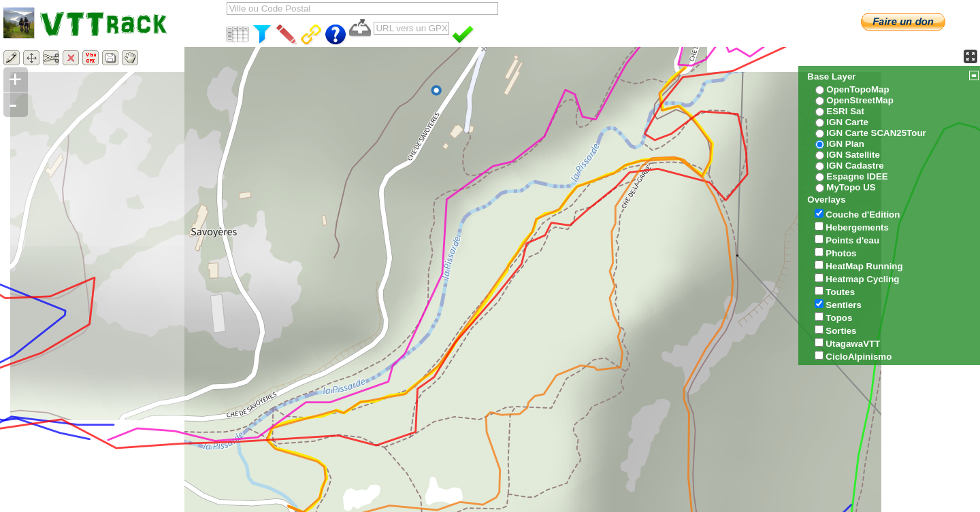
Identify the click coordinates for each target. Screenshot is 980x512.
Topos (839, 318)
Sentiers (844, 305)
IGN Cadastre (855, 166)
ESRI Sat (845, 111)
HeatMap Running (864, 266)
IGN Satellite (853, 155)
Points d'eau (852, 240)
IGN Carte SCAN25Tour (876, 133)
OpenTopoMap (857, 89)
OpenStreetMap (860, 100)
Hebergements (857, 227)
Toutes (840, 292)
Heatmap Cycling (862, 279)
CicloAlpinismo (859, 357)
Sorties (841, 331)
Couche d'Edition (863, 215)
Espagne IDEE (857, 176)
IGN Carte (847, 122)
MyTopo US (851, 187)
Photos (841, 253)
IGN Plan (845, 144)
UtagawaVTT (853, 344)
